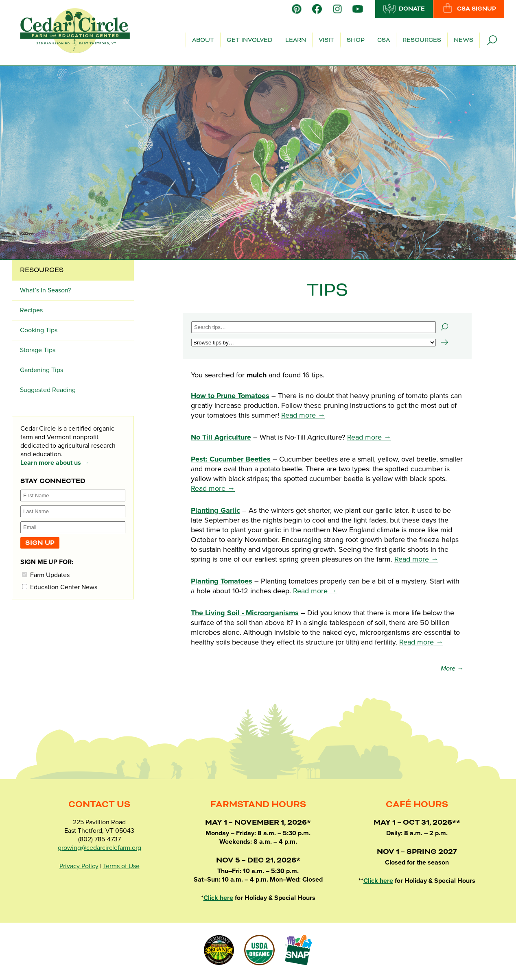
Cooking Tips (39, 330)
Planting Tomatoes (222, 581)
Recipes (31, 310)
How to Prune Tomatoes (230, 396)
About (203, 40)
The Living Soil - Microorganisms (245, 613)
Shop (356, 40)
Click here (218, 898)
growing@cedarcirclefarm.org (99, 848)
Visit (326, 40)
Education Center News (60, 587)
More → (452, 669)
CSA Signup (469, 9)
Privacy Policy (79, 866)
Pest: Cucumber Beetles (231, 459)
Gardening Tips (42, 370)
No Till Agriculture (221, 437)
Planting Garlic (215, 510)
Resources (422, 40)
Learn (296, 40)
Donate (404, 9)
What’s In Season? (45, 290)
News (464, 40)
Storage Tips (38, 350)
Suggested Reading (48, 390)
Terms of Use (121, 866)
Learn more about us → (55, 463)
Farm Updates (46, 575)
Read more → (303, 415)
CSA (384, 40)
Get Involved (250, 40)
